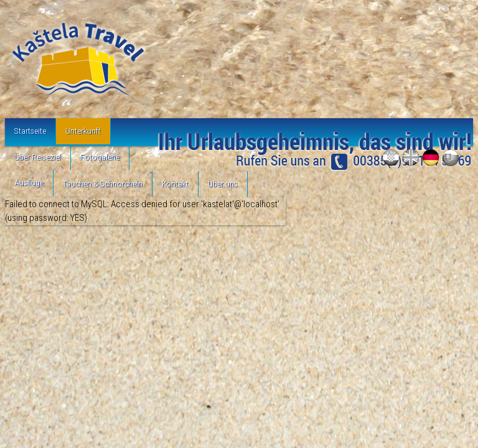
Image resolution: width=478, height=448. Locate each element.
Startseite (30, 131)
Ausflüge (29, 182)
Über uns (223, 184)
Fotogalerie (100, 157)
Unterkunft (83, 131)
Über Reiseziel (38, 157)
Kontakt (175, 184)
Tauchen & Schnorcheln (103, 184)
